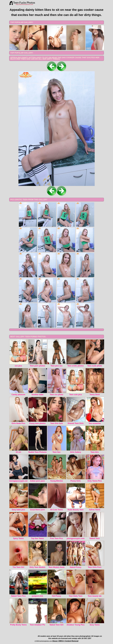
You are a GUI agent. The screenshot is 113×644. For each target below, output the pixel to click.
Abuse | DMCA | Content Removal (65, 641)
